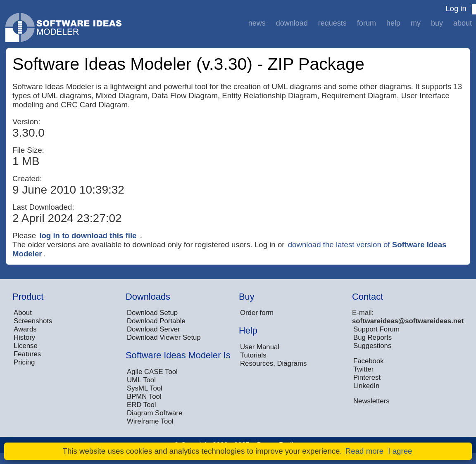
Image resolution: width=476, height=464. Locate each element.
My (416, 23)
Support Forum (376, 329)
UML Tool (141, 380)
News (257, 23)
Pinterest (367, 378)
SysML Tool (145, 388)
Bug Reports (372, 337)
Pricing (24, 362)
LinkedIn (366, 386)
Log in (456, 8)
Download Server (154, 329)
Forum (367, 23)
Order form (257, 313)
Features (27, 354)
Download (292, 23)
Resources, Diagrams (273, 363)
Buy (437, 23)
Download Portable (156, 321)
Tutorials (253, 355)
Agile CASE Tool (152, 372)
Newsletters (371, 401)
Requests (332, 23)
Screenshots (33, 321)
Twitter (363, 369)
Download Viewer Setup (164, 337)
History (24, 337)
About (463, 23)
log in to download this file (88, 236)
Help (393, 23)
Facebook (369, 361)
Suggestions (372, 346)
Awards (25, 329)
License (26, 346)
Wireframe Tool (150, 421)
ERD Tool (142, 405)
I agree (400, 451)
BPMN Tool (144, 397)
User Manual (260, 347)
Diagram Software (155, 413)
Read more (364, 451)
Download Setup (152, 313)
